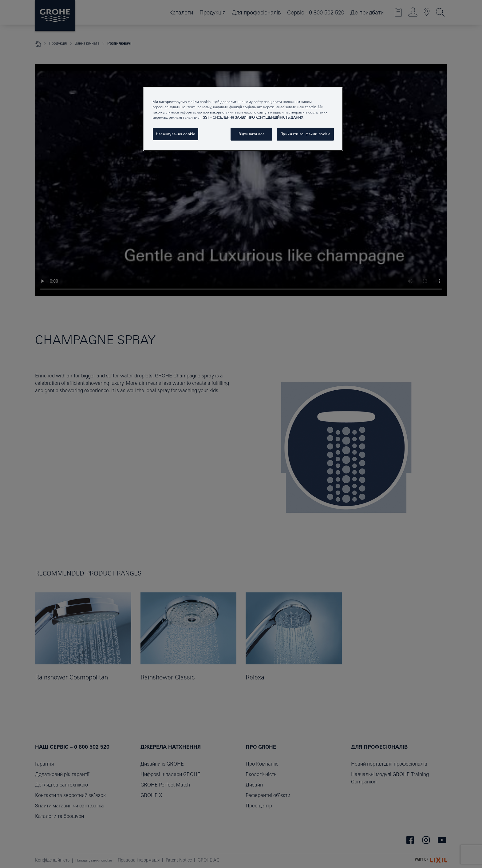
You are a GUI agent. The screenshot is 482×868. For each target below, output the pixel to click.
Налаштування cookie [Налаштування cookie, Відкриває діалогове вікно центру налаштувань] (176, 134)
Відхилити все (251, 134)
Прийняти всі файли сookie (305, 134)
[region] (243, 119)
